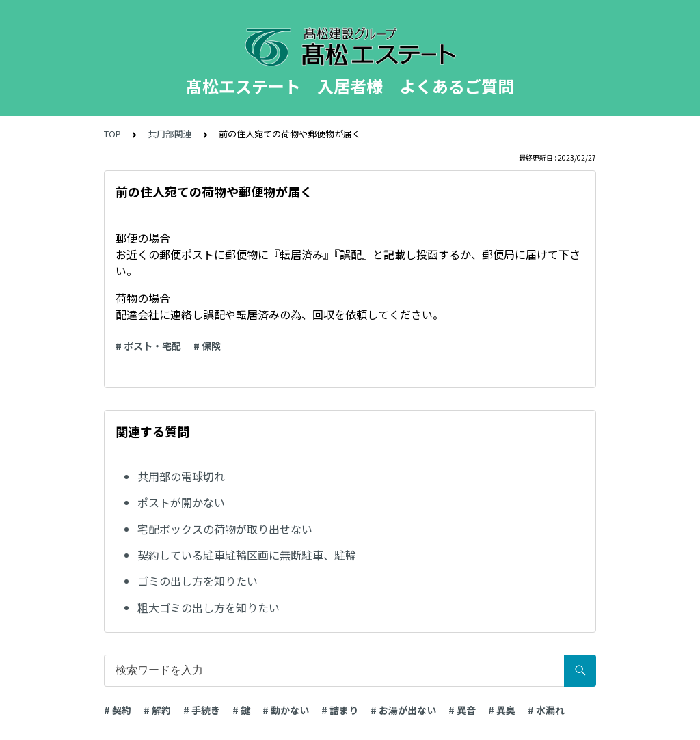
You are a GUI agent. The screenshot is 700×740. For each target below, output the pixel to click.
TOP (112, 134)
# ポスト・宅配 (148, 346)
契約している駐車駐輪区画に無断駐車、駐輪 (247, 555)
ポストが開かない (181, 502)
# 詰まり (340, 710)
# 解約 (157, 710)
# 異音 (462, 710)
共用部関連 (170, 134)
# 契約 (118, 710)
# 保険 (207, 346)
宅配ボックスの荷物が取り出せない (225, 529)
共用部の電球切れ (181, 476)
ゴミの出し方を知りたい (198, 581)
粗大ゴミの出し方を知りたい (208, 607)
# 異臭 (502, 710)
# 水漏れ (546, 710)
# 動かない (286, 710)
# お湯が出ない (403, 710)
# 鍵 (241, 710)
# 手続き (202, 710)
